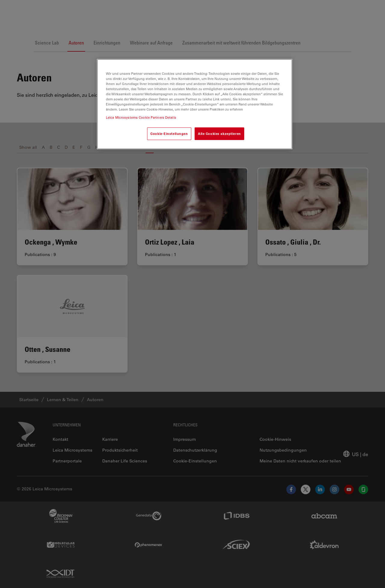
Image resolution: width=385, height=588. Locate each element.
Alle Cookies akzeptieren (219, 134)
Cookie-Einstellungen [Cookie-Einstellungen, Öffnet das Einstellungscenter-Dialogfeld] (169, 134)
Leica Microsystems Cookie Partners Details (141, 117)
